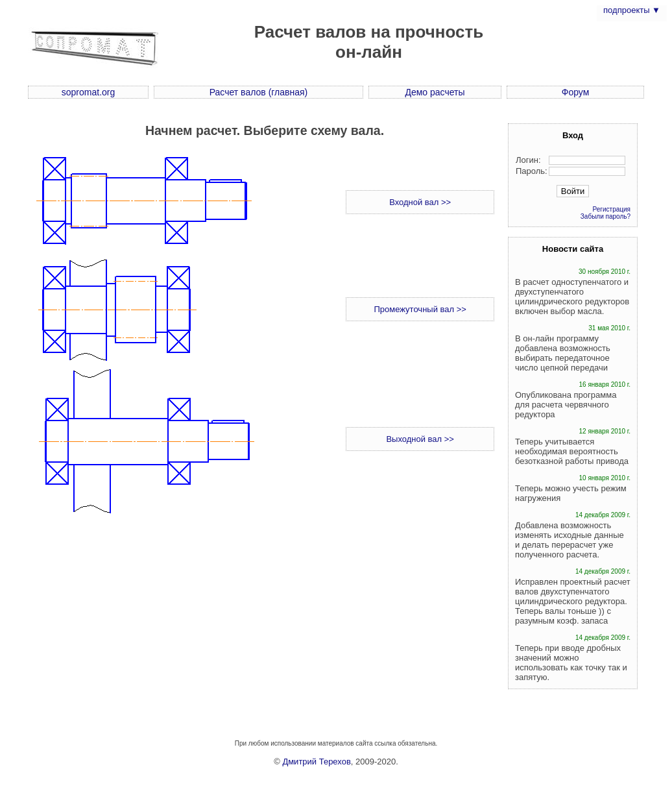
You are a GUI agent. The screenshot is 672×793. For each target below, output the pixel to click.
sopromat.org (88, 92)
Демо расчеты (435, 92)
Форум (576, 92)
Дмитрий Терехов (316, 762)
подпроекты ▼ (632, 10)
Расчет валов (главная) (259, 92)
